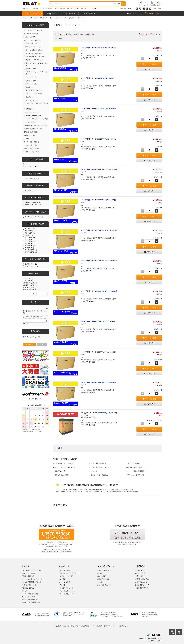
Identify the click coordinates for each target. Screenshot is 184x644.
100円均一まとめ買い (67, 576)
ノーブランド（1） (31, 166)
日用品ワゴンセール (66, 588)
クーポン (100, 582)
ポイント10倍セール (66, 594)
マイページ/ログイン (104, 570)
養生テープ (70, 8)
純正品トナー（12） (32, 264)
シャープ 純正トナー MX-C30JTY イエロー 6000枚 (98, 139)
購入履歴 (100, 573)
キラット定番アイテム (67, 591)
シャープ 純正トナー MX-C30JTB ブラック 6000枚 (98, 48)
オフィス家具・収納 (61, 475)
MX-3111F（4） (30, 233)
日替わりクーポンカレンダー (69, 573)
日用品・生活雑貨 (134, 464)
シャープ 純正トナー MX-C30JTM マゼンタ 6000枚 (98, 109)
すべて (25, 311)
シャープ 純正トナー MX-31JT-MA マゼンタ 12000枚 (99, 230)
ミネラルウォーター (59, 8)
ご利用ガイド (140, 570)
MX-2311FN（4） (31, 231)
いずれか (33, 311)
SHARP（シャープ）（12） (34, 203)
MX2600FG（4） (31, 242)
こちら (60, 552)
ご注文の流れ (140, 576)
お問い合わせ (124, 626)
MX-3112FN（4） (31, 235)
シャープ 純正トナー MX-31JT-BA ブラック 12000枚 (99, 169)
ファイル (94, 471)
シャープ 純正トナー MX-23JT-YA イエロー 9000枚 (98, 382)
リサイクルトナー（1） (33, 266)
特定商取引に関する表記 (71, 626)
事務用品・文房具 (61, 471)
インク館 (62, 585)
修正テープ (84, 8)
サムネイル (156, 34)
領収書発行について (142, 585)
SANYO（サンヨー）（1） (34, 205)
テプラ (77, 8)
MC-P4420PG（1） (31, 250)
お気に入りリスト (103, 579)
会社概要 (58, 626)
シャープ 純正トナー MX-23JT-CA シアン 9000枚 (98, 322)
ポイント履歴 (102, 576)
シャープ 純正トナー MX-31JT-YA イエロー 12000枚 (99, 261)
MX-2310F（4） (30, 229)
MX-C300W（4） (31, 237)
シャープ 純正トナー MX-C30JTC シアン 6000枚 (97, 78)
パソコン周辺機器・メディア (101, 467)
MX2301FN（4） (31, 239)
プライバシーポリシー (111, 626)
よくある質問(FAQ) (142, 588)
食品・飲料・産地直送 (99, 464)
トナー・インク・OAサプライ (65, 467)
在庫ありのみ (36, 337)
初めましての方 (140, 573)
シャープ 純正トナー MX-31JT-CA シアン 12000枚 (98, 200)
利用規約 (99, 626)
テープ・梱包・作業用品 (136, 471)
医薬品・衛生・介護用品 (99, 475)
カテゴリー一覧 (32, 13)
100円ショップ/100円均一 (136, 475)
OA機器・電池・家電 (135, 467)
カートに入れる (151, 64)
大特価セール (52, 13)
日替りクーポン (69, 13)
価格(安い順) (78, 34)
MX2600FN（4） (31, 244)
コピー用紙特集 (65, 570)
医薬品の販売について (88, 626)
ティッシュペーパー (46, 8)
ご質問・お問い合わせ (143, 579)
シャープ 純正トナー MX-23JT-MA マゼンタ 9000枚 (98, 352)
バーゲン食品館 (65, 582)
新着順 (68, 34)
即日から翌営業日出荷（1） (34, 178)
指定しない (59, 34)
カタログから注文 (89, 13)
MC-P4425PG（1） (31, 252)
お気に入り (149, 69)
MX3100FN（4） (31, 248)
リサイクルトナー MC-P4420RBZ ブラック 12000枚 (99, 413)
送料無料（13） (30, 190)
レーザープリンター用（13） (34, 217)
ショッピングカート (104, 585)
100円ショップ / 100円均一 (31, 603)
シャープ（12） (30, 164)
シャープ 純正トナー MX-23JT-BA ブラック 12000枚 (99, 291)
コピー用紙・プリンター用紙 (64, 464)
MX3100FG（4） (31, 246)
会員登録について (141, 582)
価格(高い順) (90, 34)
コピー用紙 (35, 8)
